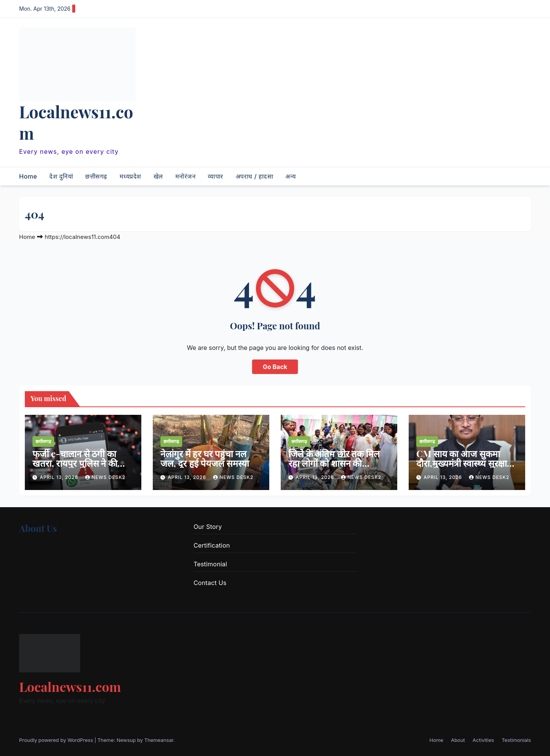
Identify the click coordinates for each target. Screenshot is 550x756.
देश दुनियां (61, 176)
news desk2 (105, 477)
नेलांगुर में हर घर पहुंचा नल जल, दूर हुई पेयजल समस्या (205, 458)
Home (28, 176)
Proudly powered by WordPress (57, 740)
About (458, 740)
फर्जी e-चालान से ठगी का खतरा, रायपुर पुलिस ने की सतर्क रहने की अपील (75, 463)
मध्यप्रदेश (130, 176)
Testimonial (210, 564)
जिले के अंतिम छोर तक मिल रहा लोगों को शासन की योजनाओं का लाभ (334, 463)
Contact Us (210, 583)
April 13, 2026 (60, 477)
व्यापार (216, 176)
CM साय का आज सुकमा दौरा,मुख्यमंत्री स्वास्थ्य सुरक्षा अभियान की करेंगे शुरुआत (462, 463)
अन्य (291, 176)
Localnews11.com (76, 122)
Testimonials (516, 740)
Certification (212, 545)
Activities (483, 740)
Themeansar (159, 740)
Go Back (275, 367)
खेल (158, 176)
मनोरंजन (186, 176)
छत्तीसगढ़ (96, 176)
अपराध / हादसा (254, 176)
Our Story (208, 527)
